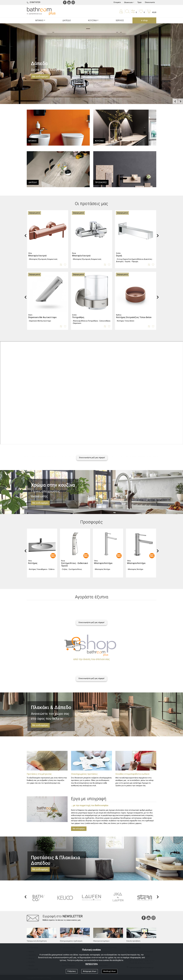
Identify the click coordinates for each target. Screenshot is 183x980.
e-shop (144, 20)
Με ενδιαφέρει (79, 829)
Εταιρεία (117, 2)
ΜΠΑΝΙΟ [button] (39, 20)
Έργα (140, 2)
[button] (134, 13)
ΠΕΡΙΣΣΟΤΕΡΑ (91, 964)
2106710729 (35, 2)
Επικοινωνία (150, 2)
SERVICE (120, 20)
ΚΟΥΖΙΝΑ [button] (92, 20)
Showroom (128, 2)
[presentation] (175, 101)
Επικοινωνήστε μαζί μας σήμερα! (92, 458)
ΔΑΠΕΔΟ (67, 20)
